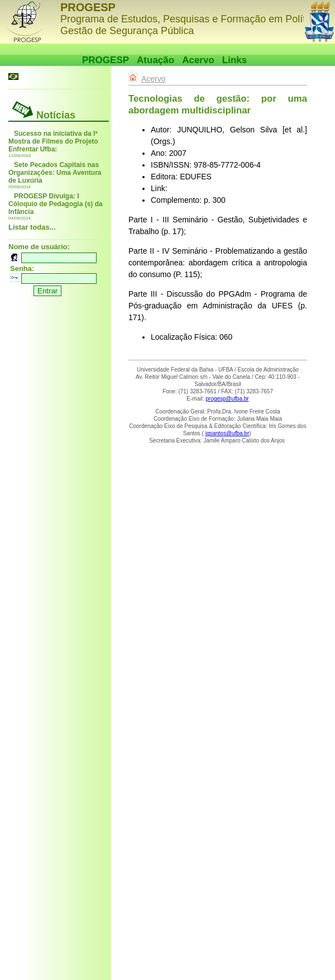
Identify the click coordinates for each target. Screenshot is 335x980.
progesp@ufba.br (227, 399)
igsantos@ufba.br (228, 433)
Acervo (198, 60)
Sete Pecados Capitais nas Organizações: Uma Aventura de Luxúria (55, 173)
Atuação (155, 60)
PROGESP (106, 60)
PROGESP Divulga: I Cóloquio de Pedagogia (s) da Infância (56, 204)
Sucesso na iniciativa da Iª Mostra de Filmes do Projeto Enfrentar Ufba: (53, 141)
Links (234, 60)
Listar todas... (32, 227)
